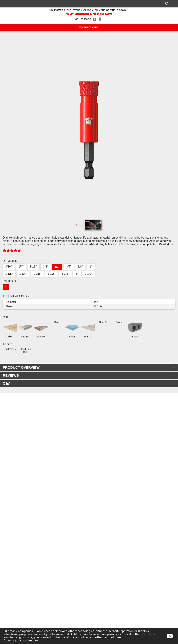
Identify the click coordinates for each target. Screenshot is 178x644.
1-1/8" (9, 274)
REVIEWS (89, 375)
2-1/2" (89, 274)
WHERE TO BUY (89, 27)
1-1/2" (51, 274)
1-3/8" (37, 274)
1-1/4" (23, 274)
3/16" (9, 267)
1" (91, 267)
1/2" (57, 267)
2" (77, 274)
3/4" (69, 267)
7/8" (80, 267)
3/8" (46, 267)
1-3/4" (65, 274)
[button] (89, 130)
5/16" (33, 267)
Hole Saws (56, 10)
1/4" (21, 267)
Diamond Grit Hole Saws (110, 10)
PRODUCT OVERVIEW (89, 367)
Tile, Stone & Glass (79, 10)
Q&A (89, 383)
